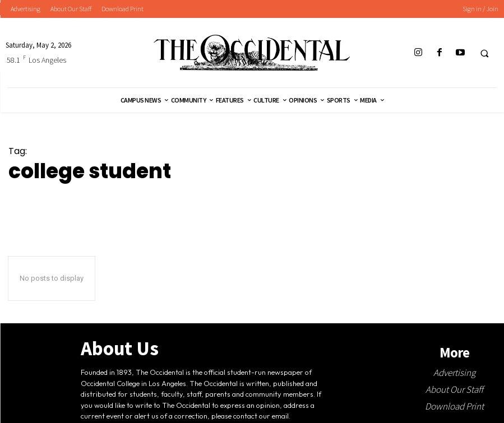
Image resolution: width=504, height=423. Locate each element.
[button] (484, 53)
